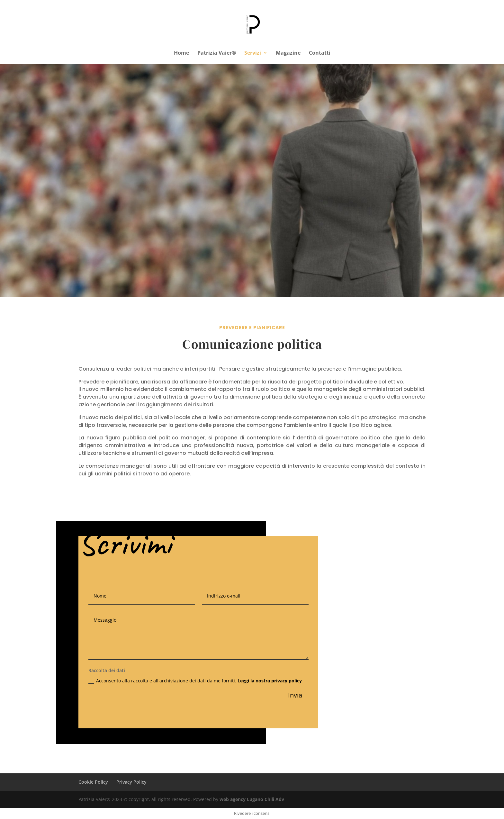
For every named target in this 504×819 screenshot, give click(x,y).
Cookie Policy (93, 782)
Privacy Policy (131, 782)
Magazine (288, 53)
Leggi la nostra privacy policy (270, 681)
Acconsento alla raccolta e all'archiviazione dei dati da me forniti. (195, 681)
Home (181, 53)
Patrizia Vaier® (217, 53)
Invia (295, 695)
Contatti (320, 53)
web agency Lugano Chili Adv (252, 799)
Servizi (253, 53)
